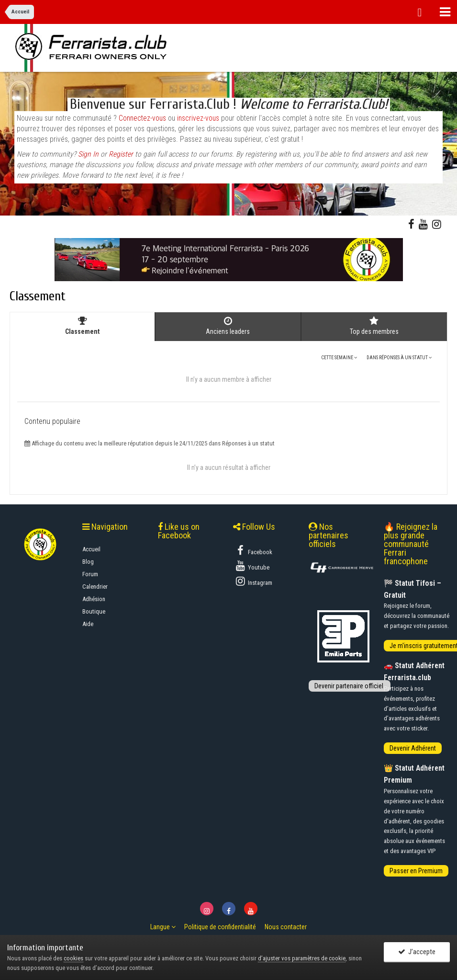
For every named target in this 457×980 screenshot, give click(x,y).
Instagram (253, 581)
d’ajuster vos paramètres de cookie (302, 958)
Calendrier (95, 587)
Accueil (91, 549)
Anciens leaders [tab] (228, 326)
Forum (90, 574)
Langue (163, 927)
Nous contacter (286, 927)
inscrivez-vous (198, 118)
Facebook (253, 550)
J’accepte (417, 952)
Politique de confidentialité (220, 927)
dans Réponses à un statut (399, 358)
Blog (88, 562)
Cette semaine (339, 358)
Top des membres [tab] (374, 326)
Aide (88, 624)
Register (121, 154)
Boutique (94, 611)
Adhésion (94, 599)
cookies (73, 958)
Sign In (88, 154)
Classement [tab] (82, 326)
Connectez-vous (142, 118)
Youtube (252, 566)
